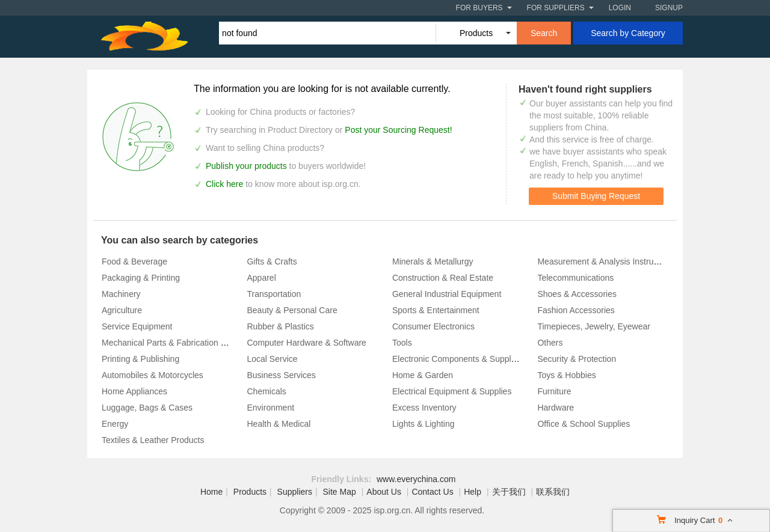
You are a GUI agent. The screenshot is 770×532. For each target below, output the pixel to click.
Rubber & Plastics (280, 326)
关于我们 (509, 492)
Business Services (281, 375)
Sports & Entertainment (436, 310)
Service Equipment (137, 326)
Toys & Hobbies (566, 375)
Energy (115, 424)
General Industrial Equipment (447, 294)
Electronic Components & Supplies (457, 359)
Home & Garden (423, 375)
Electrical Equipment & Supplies (452, 391)
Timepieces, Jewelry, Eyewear (594, 326)
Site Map (340, 492)
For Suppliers (556, 8)
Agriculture (122, 310)
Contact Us (432, 492)
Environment (270, 408)
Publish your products (248, 166)
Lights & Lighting (423, 424)
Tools (402, 343)
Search (544, 33)
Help (473, 492)
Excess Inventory (424, 408)
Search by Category (628, 33)
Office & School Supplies (584, 424)
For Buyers (479, 8)
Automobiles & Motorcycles (152, 375)
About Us (384, 492)
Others (550, 343)
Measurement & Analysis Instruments (607, 261)
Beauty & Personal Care (292, 310)
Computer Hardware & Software (306, 343)
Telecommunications (575, 278)
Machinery (121, 294)
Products (250, 492)
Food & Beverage (134, 261)
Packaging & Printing (141, 278)
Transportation (274, 294)
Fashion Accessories (576, 310)
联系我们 (553, 492)
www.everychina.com (416, 479)
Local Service (272, 359)
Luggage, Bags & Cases (147, 408)
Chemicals (266, 391)
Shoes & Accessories (577, 294)
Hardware (556, 408)
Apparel (261, 278)
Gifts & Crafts (272, 261)
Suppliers (295, 492)
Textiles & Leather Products (153, 440)
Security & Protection (577, 359)
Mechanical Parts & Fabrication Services (177, 343)
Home (211, 492)
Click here (224, 184)
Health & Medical (279, 424)
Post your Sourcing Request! (398, 130)
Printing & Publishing (140, 359)
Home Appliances (134, 391)
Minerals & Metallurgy (433, 261)
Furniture (554, 391)
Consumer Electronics (433, 326)
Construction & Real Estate (443, 278)
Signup (669, 8)
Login (620, 8)
